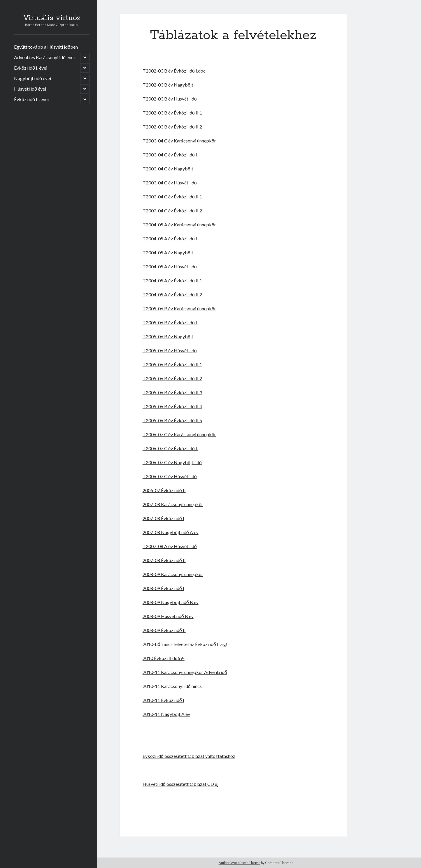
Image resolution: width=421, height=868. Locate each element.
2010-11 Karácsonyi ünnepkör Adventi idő (185, 672)
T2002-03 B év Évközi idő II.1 (172, 113)
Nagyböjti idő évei (33, 78)
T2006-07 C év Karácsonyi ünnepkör (179, 434)
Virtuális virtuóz (52, 18)
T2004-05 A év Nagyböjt (168, 252)
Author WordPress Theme (240, 863)
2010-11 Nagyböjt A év (166, 714)
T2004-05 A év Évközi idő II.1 (172, 280)
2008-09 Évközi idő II (164, 630)
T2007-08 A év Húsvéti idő (170, 546)
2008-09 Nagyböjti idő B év (171, 602)
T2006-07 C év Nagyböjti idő (172, 462)
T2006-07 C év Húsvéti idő (170, 476)
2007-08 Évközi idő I (163, 518)
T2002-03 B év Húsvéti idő (170, 99)
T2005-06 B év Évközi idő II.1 (172, 364)
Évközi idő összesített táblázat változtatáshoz (189, 756)
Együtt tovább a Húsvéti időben (46, 47)
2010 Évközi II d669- (164, 658)
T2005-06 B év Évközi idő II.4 (172, 406)
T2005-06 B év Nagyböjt (168, 336)
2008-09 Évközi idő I (163, 588)
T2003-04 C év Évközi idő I (170, 155)
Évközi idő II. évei (31, 99)
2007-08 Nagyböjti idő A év (171, 532)
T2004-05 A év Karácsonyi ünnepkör (179, 225)
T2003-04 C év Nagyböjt (168, 169)
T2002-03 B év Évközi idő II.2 (172, 127)
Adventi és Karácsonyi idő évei (44, 57)
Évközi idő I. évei (31, 68)
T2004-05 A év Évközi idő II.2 (172, 294)
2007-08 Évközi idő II (164, 560)
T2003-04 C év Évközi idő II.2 (172, 211)
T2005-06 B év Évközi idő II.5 (172, 420)
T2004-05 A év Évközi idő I (170, 238)
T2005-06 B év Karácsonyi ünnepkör (179, 308)
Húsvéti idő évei (30, 89)
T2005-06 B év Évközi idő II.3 (172, 392)
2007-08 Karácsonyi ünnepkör (173, 504)
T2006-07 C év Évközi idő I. (170, 448)
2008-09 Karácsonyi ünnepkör (173, 574)
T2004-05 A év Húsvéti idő (170, 266)
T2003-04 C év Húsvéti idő (170, 183)
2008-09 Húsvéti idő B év (168, 616)
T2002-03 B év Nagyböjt (168, 85)
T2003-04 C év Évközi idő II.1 (172, 197)
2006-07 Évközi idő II (164, 490)
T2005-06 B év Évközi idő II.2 (172, 378)
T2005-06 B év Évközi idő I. (170, 322)
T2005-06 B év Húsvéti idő (170, 350)
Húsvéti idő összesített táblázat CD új (180, 784)
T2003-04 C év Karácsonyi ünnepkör (179, 141)
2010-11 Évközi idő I (163, 700)
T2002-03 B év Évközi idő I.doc (174, 71)
